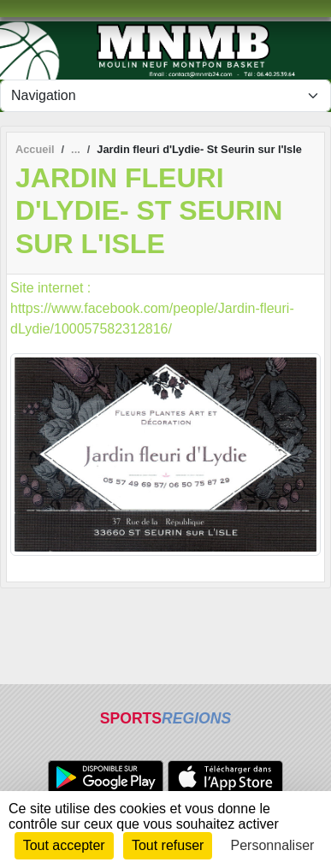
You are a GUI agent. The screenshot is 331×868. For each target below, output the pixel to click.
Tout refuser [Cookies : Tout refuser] (168, 845)
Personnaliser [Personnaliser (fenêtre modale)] (273, 845)
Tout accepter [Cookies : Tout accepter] (64, 845)
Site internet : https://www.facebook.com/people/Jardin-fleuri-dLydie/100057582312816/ (152, 308)
